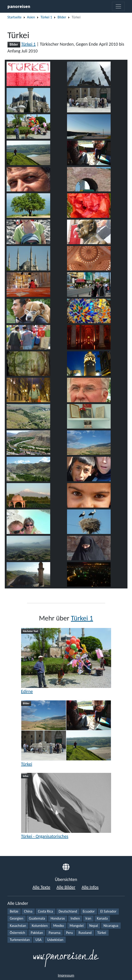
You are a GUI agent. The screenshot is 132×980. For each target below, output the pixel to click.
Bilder (62, 17)
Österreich (17, 933)
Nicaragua (111, 926)
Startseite (15, 17)
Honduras (58, 918)
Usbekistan (55, 940)
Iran (88, 918)
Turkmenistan (20, 940)
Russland (85, 933)
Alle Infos (90, 887)
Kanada (102, 918)
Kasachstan (18, 926)
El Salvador (108, 911)
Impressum (66, 975)
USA (39, 940)
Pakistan (37, 933)
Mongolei (77, 926)
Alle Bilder (66, 887)
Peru (70, 933)
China (28, 911)
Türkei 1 (46, 17)
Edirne (27, 691)
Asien (31, 17)
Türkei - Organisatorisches (45, 836)
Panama (55, 933)
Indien (75, 918)
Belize (14, 911)
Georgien (16, 918)
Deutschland (68, 911)
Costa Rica (45, 911)
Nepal (94, 926)
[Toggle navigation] (118, 6)
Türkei (27, 764)
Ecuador (89, 911)
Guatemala (37, 918)
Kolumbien (40, 926)
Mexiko (59, 926)
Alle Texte (41, 887)
